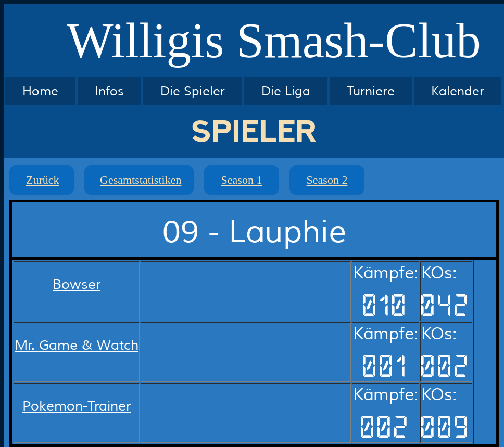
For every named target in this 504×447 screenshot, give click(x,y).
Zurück (43, 180)
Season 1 (242, 180)
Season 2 (327, 180)
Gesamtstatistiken (141, 180)
